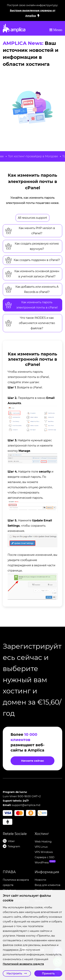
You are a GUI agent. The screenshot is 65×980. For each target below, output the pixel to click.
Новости (40, 880)
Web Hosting (43, 841)
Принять (48, 973)
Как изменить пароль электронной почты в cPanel (31, 305)
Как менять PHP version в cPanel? (30, 231)
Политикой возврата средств (22, 964)
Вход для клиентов (47, 885)
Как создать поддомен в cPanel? (32, 260)
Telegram (14, 846)
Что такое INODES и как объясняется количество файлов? (30, 323)
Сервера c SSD (44, 857)
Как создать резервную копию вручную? (32, 246)
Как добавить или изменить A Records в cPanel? (32, 289)
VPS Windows (44, 852)
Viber (11, 841)
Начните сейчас (33, 761)
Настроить (17, 973)
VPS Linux (41, 847)
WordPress (42, 862)
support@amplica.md (26, 805)
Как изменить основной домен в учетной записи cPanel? (32, 274)
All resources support (32, 218)
